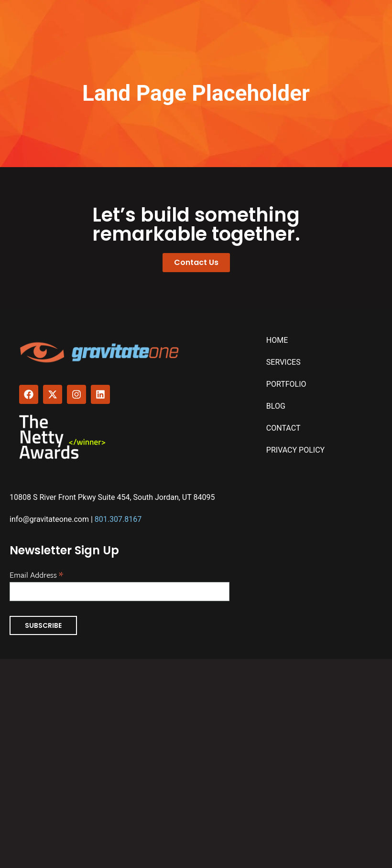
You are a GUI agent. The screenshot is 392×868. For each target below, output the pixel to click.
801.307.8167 (118, 519)
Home (277, 340)
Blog (276, 406)
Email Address (36, 574)
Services (283, 362)
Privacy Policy (295, 450)
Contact (283, 428)
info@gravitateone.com (49, 519)
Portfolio (286, 384)
